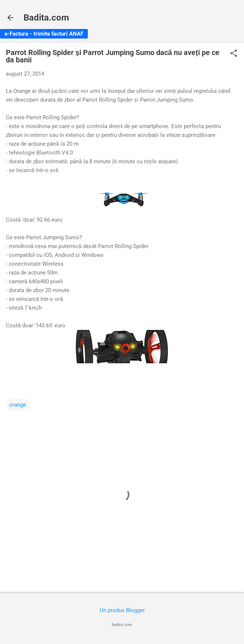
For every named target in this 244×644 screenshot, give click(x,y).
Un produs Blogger (122, 610)
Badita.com (46, 18)
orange (18, 405)
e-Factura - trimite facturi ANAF (44, 34)
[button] (234, 54)
